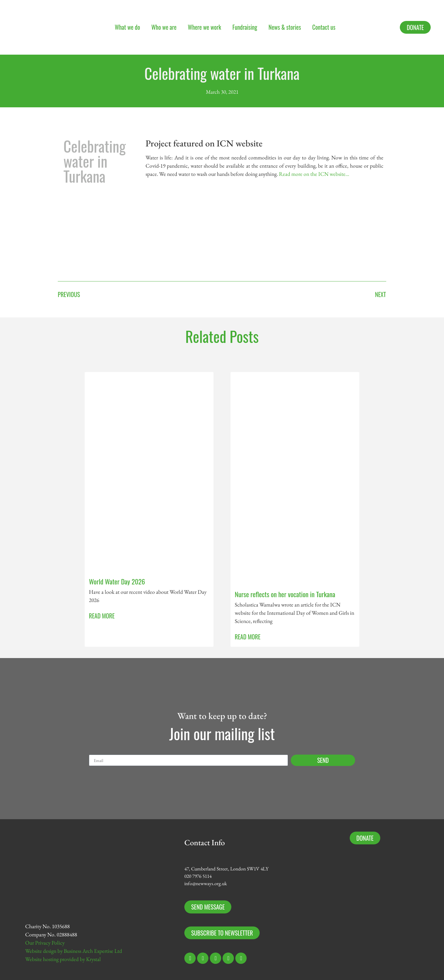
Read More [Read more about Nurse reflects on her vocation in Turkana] (248, 637)
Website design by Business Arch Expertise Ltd (74, 951)
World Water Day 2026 (117, 581)
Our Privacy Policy (45, 943)
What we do (127, 27)
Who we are (164, 27)
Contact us (324, 27)
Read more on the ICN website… (314, 174)
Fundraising (245, 27)
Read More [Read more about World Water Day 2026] (102, 616)
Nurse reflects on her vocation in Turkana (285, 594)
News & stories (285, 27)
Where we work (204, 27)
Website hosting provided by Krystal (63, 959)
